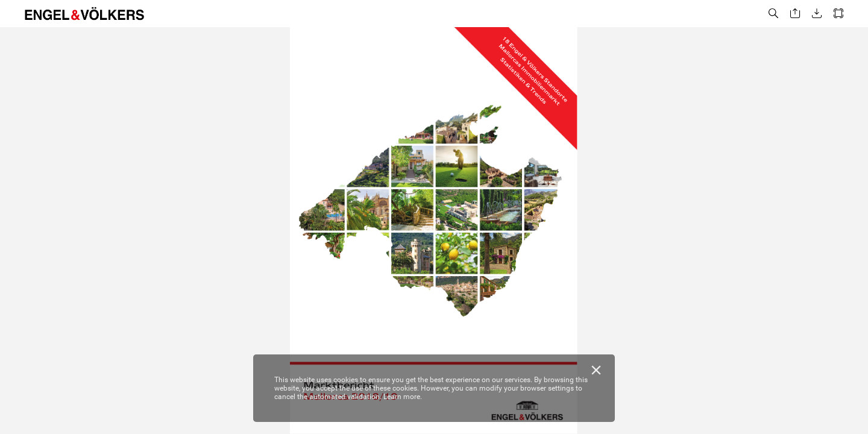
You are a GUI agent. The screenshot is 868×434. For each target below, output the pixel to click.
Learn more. (403, 397)
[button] (773, 14)
